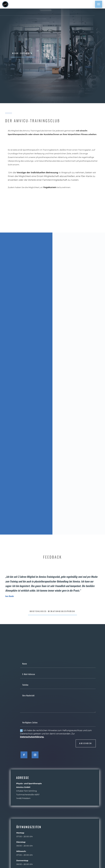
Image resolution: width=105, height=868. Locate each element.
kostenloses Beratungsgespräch (52, 611)
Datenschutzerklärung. (32, 737)
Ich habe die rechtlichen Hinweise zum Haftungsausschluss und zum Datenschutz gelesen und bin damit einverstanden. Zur (56, 734)
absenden (86, 743)
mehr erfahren (22, 53)
